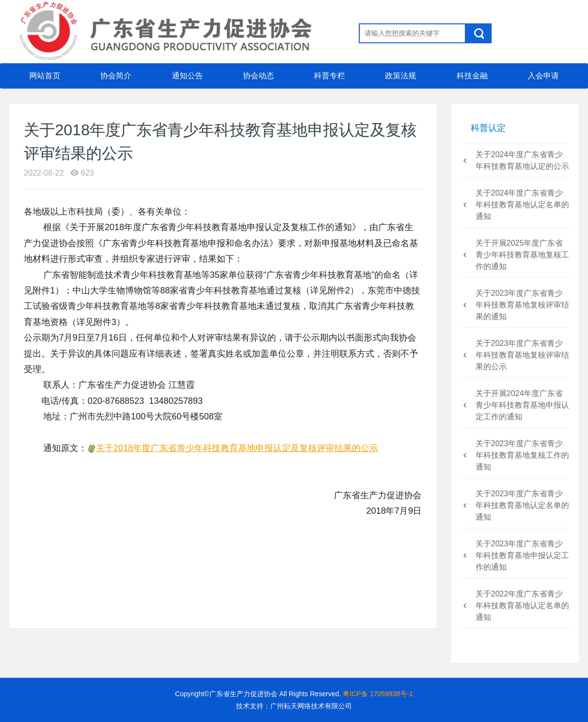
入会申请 (543, 80)
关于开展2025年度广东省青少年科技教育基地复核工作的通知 (522, 255)
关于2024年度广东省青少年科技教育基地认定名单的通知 (522, 205)
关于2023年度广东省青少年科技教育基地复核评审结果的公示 (522, 355)
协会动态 (258, 76)
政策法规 (401, 76)
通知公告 (187, 76)
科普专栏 (330, 80)
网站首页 (45, 76)
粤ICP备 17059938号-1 (378, 694)
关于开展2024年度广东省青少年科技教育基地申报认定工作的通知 (522, 405)
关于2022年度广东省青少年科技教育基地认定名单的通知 (522, 605)
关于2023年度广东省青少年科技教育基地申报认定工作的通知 (522, 555)
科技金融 (472, 80)
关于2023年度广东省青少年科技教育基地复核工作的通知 (522, 455)
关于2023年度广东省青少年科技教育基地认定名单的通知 (522, 505)
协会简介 (116, 76)
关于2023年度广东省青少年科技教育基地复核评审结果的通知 (522, 305)
